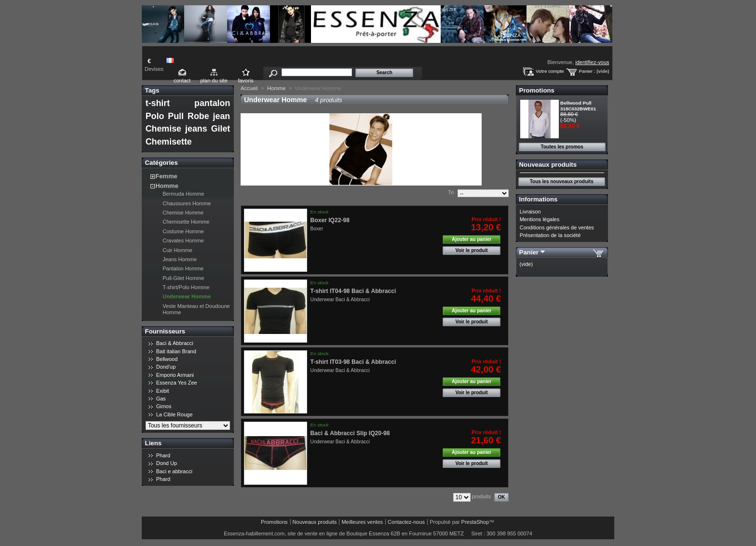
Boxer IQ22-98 (330, 220)
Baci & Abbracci (175, 343)
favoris (245, 80)
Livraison (530, 212)
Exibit (163, 391)
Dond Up (167, 463)
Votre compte (550, 71)
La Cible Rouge (175, 414)
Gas (161, 399)
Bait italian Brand (176, 351)
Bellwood (167, 359)
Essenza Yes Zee (177, 383)
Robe (198, 116)
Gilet (221, 129)
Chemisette (169, 142)
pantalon (212, 103)
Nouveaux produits (548, 165)
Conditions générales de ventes (557, 227)
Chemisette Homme (186, 222)
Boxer (317, 229)
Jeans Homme (180, 259)
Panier (529, 252)
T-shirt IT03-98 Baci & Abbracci (353, 362)
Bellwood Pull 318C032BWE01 (578, 106)
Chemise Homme (183, 213)
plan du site (214, 80)
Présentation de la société (550, 235)
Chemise (163, 129)
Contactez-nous (406, 522)
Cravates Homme (183, 240)
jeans (196, 129)
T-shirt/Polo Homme (186, 287)
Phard (163, 455)
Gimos (164, 406)
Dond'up (166, 367)
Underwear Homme (187, 296)
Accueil (249, 88)
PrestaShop (475, 522)
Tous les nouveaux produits (562, 181)
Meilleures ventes (362, 522)
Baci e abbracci (174, 471)
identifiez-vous (592, 62)
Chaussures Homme (187, 203)
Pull (176, 116)
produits (481, 496)
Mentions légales (540, 219)
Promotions (537, 90)
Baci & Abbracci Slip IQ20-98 (350, 433)
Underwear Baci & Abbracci (340, 300)
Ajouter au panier (472, 239)
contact (182, 80)
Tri (451, 192)
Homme (167, 186)
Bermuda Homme (183, 194)
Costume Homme (183, 231)
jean (222, 116)
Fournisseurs (165, 331)
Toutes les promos (562, 147)
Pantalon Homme (183, 268)
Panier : (587, 71)
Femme (166, 176)
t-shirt (158, 103)
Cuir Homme (177, 250)
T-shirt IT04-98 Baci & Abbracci (353, 291)
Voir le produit (472, 250)
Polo (155, 116)
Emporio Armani (175, 375)
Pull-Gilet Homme (183, 278)
